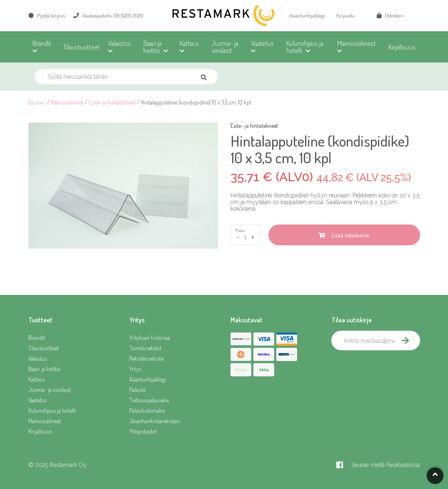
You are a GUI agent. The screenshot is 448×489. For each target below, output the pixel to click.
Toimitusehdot (145, 348)
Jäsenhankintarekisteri (155, 421)
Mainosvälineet (67, 102)
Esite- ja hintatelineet (112, 102)
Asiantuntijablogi (307, 15)
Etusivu (36, 102)
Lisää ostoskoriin (344, 235)
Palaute (137, 390)
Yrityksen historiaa (150, 338)
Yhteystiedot (143, 431)
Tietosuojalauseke (149, 400)
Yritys (135, 369)
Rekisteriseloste (146, 358)
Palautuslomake (147, 410)
